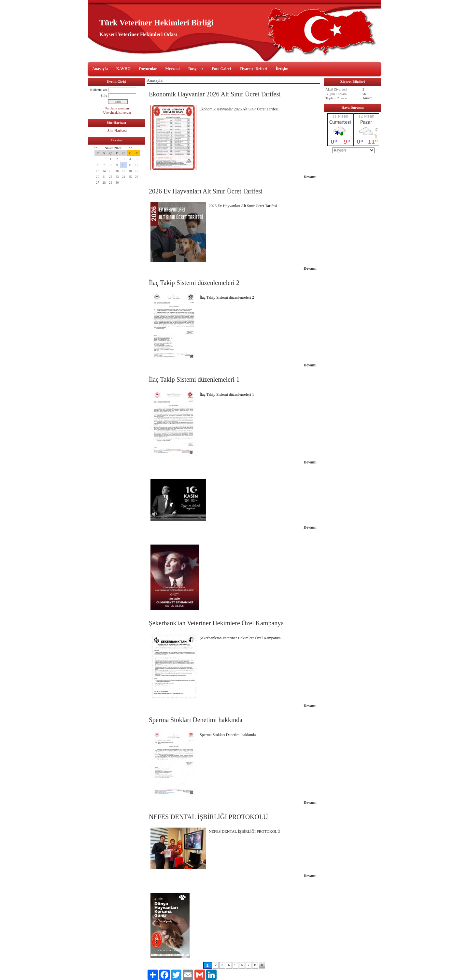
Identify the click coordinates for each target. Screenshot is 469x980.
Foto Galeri (221, 69)
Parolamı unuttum (117, 108)
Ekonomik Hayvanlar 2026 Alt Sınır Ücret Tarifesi (215, 94)
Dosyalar (196, 69)
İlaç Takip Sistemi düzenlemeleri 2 (194, 283)
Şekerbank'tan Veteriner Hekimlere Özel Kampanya (216, 623)
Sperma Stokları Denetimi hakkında (196, 720)
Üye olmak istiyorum (117, 113)
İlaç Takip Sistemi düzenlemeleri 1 (194, 379)
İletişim (282, 69)
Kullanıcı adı (99, 90)
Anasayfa (100, 69)
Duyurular (148, 69)
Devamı (310, 177)
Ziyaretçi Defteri (253, 69)
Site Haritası (117, 131)
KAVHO (123, 69)
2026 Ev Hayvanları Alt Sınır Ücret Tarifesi (206, 191)
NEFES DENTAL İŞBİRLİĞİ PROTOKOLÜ (208, 817)
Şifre (104, 96)
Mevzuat (173, 69)
